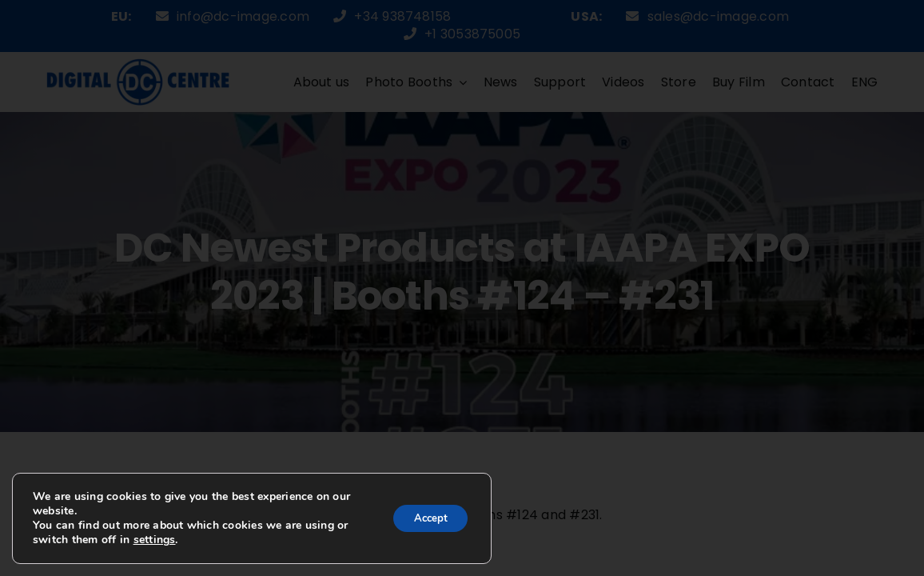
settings (155, 540)
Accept (426, 518)
